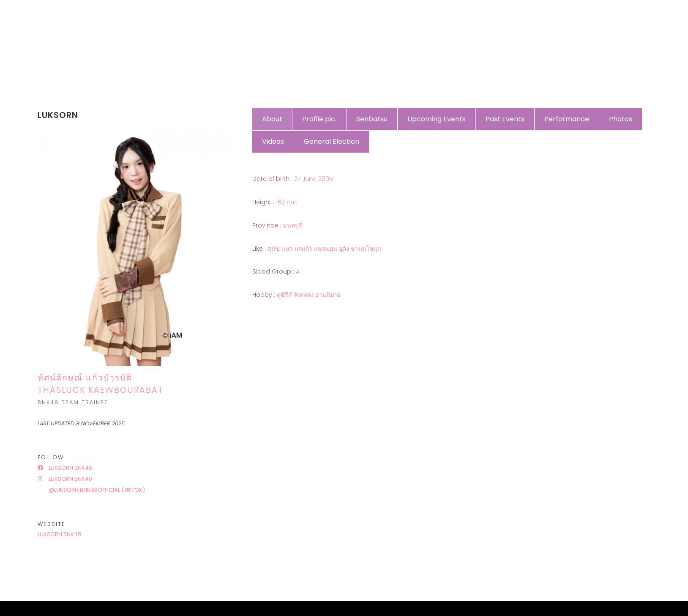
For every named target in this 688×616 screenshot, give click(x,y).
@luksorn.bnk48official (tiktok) (96, 490)
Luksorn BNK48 (65, 468)
